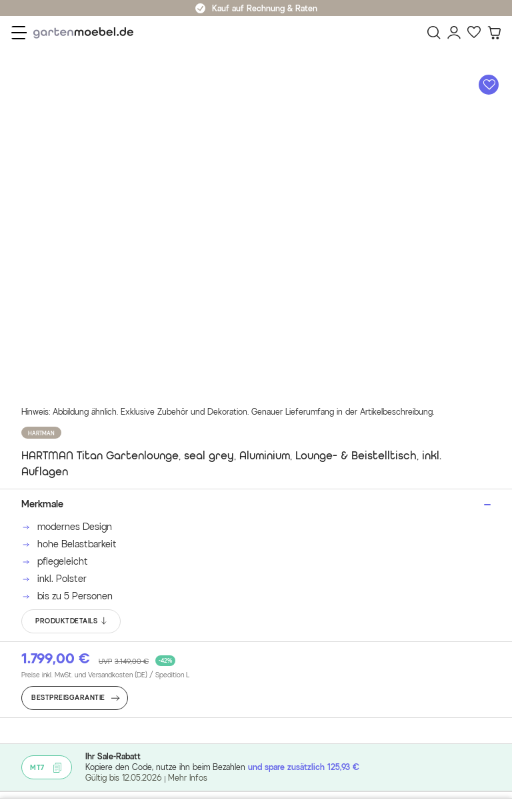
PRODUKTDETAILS (72, 621)
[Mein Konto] (454, 33)
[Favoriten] (474, 33)
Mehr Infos (188, 778)
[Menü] (19, 33)
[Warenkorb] (494, 33)
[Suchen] (434, 33)
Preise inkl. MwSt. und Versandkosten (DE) (105, 675)
